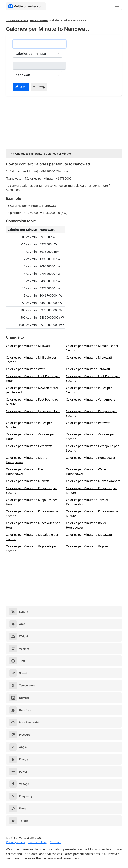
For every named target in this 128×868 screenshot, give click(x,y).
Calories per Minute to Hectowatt (29, 446)
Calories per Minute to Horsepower (91, 458)
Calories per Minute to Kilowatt (28, 481)
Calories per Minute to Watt (25, 369)
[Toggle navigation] (117, 6)
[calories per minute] (39, 44)
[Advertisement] (64, 122)
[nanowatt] (39, 66)
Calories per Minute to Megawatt (89, 535)
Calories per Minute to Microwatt (89, 357)
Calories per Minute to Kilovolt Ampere (93, 481)
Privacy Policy (15, 842)
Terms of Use (37, 842)
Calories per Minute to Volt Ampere (91, 399)
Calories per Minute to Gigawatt (88, 546)
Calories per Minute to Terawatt (88, 369)
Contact (55, 842)
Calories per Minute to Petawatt (88, 423)
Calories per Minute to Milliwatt (28, 346)
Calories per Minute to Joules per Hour (33, 411)
